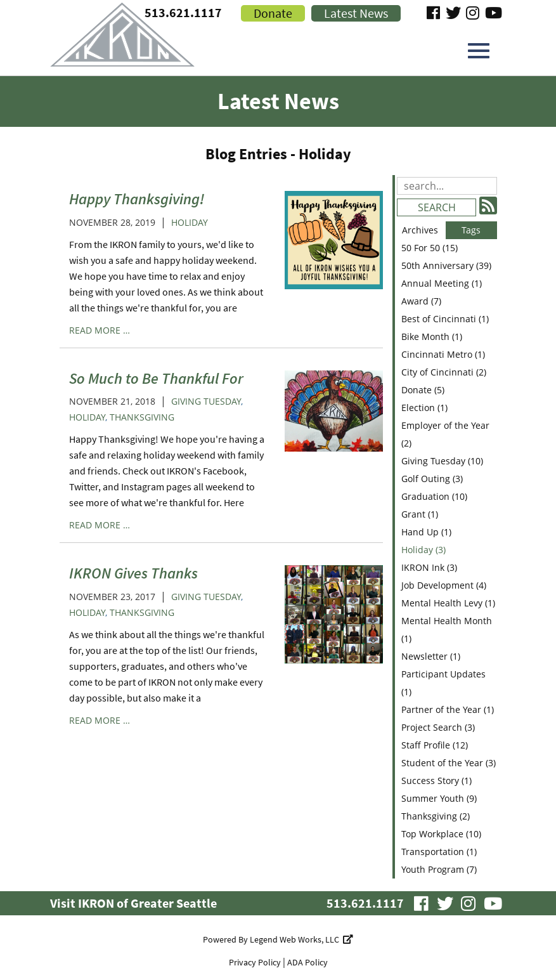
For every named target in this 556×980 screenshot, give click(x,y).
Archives (420, 230)
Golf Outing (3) (432, 479)
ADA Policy (307, 962)
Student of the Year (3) (449, 763)
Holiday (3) (423, 550)
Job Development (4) (444, 585)
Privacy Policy (255, 962)
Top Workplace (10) (441, 834)
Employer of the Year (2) (445, 434)
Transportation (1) (439, 852)
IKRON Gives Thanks (133, 573)
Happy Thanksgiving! (137, 199)
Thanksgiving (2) (436, 816)
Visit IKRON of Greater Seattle (133, 903)
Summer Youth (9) (439, 798)
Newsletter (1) (431, 656)
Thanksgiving (142, 417)
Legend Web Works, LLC (301, 939)
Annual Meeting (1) (442, 283)
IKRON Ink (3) (429, 567)
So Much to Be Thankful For (156, 378)
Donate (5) (423, 390)
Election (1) (424, 408)
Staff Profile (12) (435, 745)
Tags (471, 230)
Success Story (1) (436, 781)
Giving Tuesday (206, 401)
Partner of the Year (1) (448, 709)
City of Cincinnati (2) (444, 372)
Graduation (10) (434, 496)
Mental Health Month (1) (447, 630)
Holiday (190, 222)
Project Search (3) (438, 727)
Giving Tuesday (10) (442, 461)
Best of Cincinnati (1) (445, 319)
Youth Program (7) (439, 869)
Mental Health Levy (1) (448, 603)
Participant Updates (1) (443, 683)
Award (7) (421, 301)
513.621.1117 (365, 903)
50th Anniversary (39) (446, 265)
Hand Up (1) (426, 532)
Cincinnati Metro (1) (443, 354)
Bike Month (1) (432, 336)
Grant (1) (420, 514)
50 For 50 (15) (430, 248)
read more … (100, 330)
